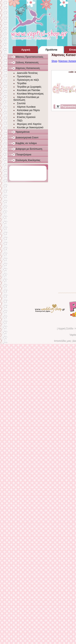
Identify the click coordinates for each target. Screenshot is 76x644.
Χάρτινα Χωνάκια (26, 107)
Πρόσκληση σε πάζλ (28, 80)
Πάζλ (20, 121)
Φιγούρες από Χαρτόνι (29, 124)
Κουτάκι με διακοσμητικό (30, 127)
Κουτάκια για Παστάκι (29, 90)
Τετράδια (22, 83)
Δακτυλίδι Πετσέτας (27, 73)
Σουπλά (21, 103)
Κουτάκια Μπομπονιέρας (30, 94)
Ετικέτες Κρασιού (26, 117)
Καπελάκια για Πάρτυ (28, 110)
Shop (54, 61)
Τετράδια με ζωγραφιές (29, 87)
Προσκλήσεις (24, 76)
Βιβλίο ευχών (24, 114)
